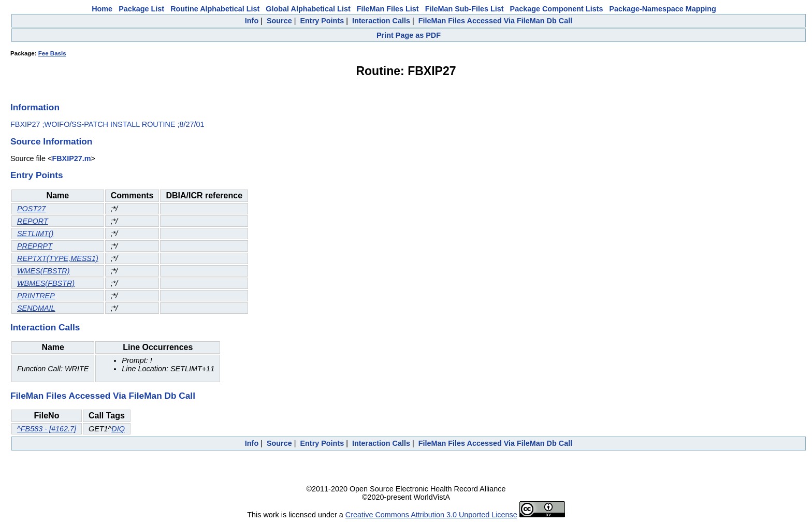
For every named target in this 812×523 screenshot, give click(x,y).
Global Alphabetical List (308, 9)
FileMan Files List (388, 9)
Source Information (51, 141)
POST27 (31, 209)
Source (279, 21)
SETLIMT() (35, 234)
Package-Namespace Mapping (663, 9)
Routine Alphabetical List (215, 9)
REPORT (33, 221)
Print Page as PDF (409, 35)
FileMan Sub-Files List (465, 9)
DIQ (118, 429)
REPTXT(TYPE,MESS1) (58, 258)
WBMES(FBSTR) (46, 283)
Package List (141, 9)
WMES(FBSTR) (44, 271)
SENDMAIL (36, 308)
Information (35, 107)
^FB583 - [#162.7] (47, 429)
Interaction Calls (381, 21)
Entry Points (322, 21)
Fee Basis (52, 53)
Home (102, 9)
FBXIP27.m (71, 158)
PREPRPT (35, 246)
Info (252, 21)
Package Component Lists (557, 9)
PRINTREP (36, 296)
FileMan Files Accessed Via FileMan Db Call (496, 21)
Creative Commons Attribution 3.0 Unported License (431, 515)
